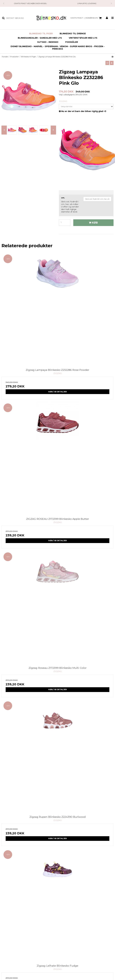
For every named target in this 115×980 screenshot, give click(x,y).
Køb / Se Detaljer (58, 392)
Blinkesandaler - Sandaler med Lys (40, 38)
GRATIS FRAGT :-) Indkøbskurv (86, 18)
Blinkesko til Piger (41, 34)
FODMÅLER (72, 42)
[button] (107, 63)
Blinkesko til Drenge (73, 34)
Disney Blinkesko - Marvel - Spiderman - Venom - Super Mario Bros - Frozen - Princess (58, 48)
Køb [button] (93, 223)
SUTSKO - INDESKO (48, 42)
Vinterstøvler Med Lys (83, 38)
